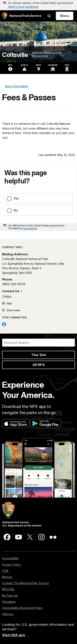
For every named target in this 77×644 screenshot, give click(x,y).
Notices (7, 577)
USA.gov (8, 614)
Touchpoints (30, 228)
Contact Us (11, 291)
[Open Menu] (65, 16)
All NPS (38, 365)
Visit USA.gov (14, 635)
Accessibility (10, 558)
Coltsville (15, 55)
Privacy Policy (12, 565)
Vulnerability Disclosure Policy (22, 608)
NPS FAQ (8, 589)
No (16, 210)
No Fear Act (10, 596)
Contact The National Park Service (25, 583)
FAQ (7, 303)
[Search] (38, 343)
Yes (16, 198)
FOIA (5, 571)
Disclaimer (9, 602)
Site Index (11, 310)
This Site (39, 355)
